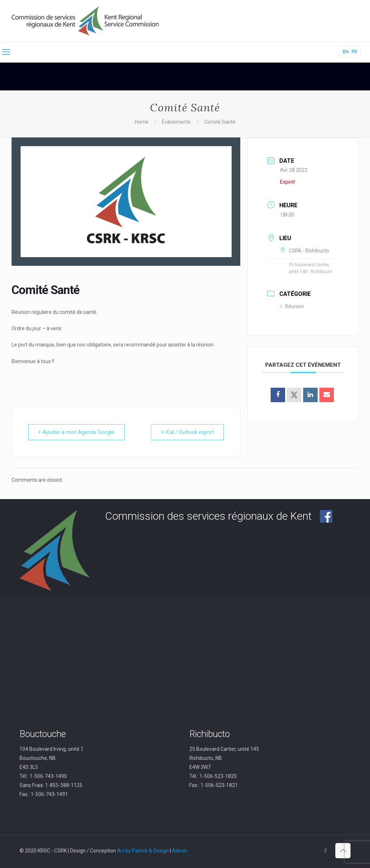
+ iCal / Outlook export (186, 432)
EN (346, 52)
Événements (176, 122)
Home (142, 122)
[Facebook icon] (325, 851)
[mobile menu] (6, 52)
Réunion (292, 306)
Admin (180, 851)
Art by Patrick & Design (143, 851)
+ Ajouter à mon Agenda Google (77, 432)
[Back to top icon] (343, 851)
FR (354, 52)
